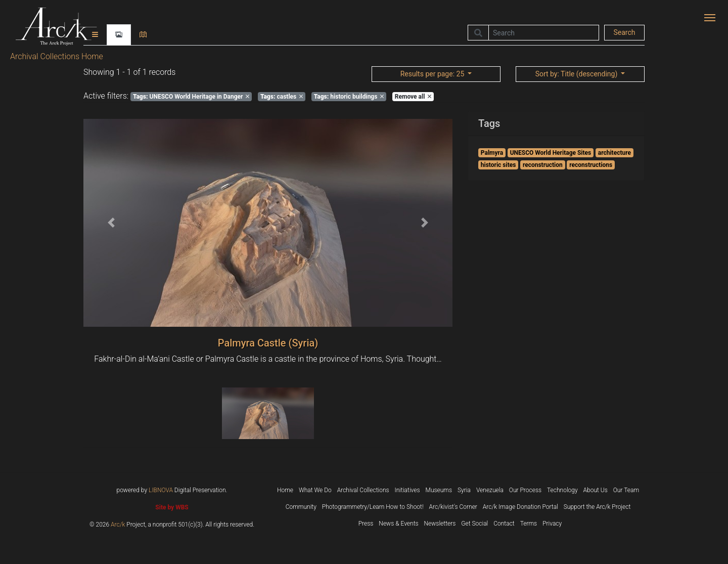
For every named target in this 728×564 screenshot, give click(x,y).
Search (624, 32)
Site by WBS (172, 507)
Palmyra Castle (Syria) (268, 343)
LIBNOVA (161, 490)
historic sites (498, 165)
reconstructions (591, 165)
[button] (111, 223)
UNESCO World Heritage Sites (551, 153)
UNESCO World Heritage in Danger (191, 97)
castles (282, 97)
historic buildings (349, 97)
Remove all (413, 97)
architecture (615, 153)
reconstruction (543, 165)
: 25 (433, 74)
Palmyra (492, 153)
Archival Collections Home (57, 56)
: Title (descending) (577, 74)
